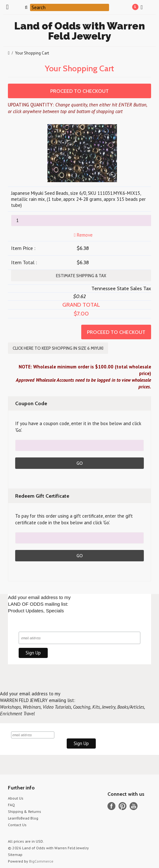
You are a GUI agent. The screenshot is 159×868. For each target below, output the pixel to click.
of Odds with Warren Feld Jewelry (79, 31)
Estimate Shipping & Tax (81, 276)
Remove (83, 235)
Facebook (111, 805)
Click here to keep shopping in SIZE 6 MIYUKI (58, 348)
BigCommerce (41, 860)
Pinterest (122, 805)
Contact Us (17, 823)
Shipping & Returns (24, 810)
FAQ (11, 804)
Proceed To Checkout (79, 91)
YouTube (134, 805)
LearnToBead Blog (23, 817)
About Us (16, 797)
